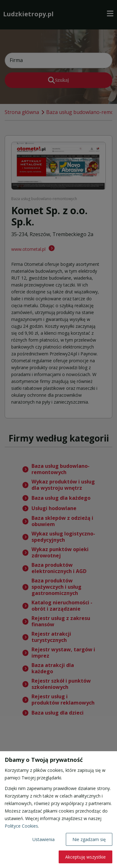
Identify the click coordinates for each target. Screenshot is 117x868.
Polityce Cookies (21, 826)
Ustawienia (44, 839)
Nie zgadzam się (89, 839)
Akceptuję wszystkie (85, 857)
